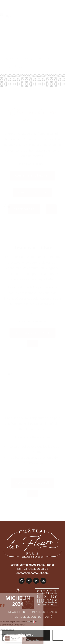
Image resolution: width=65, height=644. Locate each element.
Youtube (43, 581)
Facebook (29, 581)
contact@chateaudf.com (32, 573)
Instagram (22, 581)
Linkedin (36, 581)
